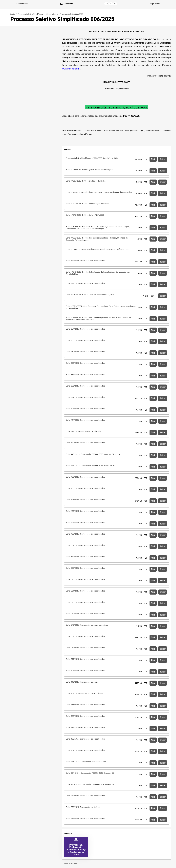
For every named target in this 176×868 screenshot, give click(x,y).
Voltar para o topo (70, 864)
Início (13, 14)
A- (115, 4)
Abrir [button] (153, 159)
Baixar (163, 159)
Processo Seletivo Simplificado (31, 14)
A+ (106, 4)
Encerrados (51, 14)
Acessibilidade (22, 4)
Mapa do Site (155, 4)
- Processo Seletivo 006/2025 (71, 14)
